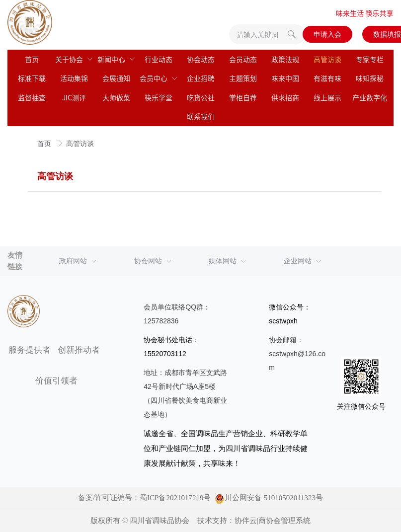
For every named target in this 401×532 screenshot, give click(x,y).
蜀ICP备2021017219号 (175, 498)
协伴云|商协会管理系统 (273, 521)
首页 (45, 144)
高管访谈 (80, 144)
